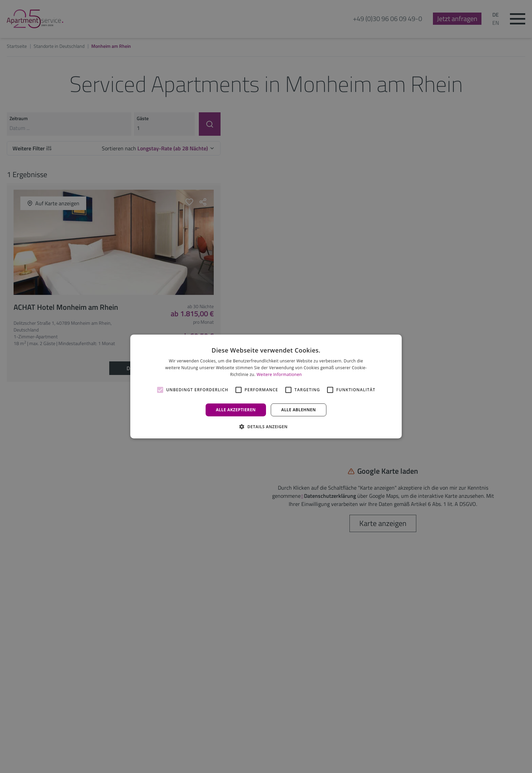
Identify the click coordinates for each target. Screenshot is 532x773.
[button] (266, 427)
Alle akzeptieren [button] (236, 410)
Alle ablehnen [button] (299, 410)
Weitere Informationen (279, 374)
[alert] (266, 386)
